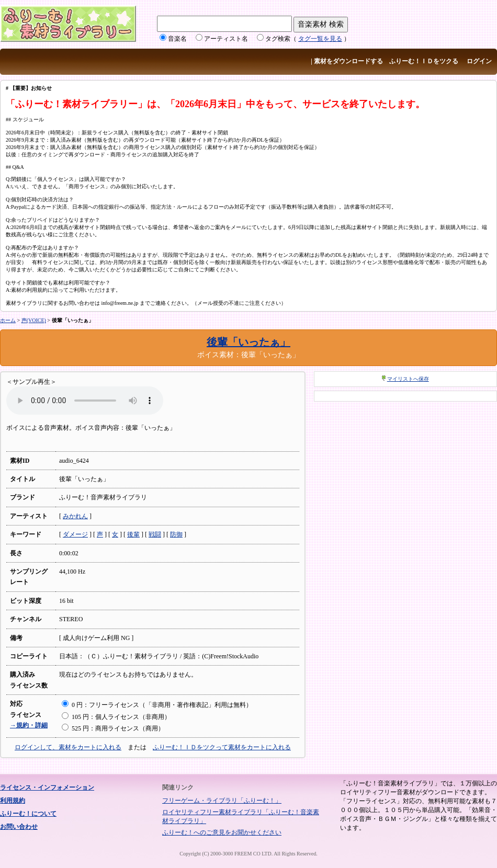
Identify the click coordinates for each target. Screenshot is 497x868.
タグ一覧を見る (320, 39)
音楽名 (177, 39)
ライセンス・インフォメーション (47, 787)
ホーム (8, 320)
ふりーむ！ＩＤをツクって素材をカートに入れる (222, 747)
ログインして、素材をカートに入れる (68, 747)
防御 (176, 534)
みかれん (75, 516)
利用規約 (13, 801)
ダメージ (75, 534)
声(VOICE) (34, 320)
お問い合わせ (19, 827)
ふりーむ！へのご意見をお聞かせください (222, 832)
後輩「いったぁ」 (249, 342)
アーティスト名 (226, 39)
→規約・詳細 (29, 725)
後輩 (133, 534)
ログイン (479, 61)
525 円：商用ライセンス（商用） (113, 728)
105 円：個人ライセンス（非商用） (116, 717)
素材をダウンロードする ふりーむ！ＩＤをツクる (386, 61)
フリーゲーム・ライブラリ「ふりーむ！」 (222, 801)
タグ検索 (278, 39)
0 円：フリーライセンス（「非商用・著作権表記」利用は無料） (157, 705)
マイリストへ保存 (408, 379)
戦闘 (155, 534)
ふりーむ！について (28, 814)
